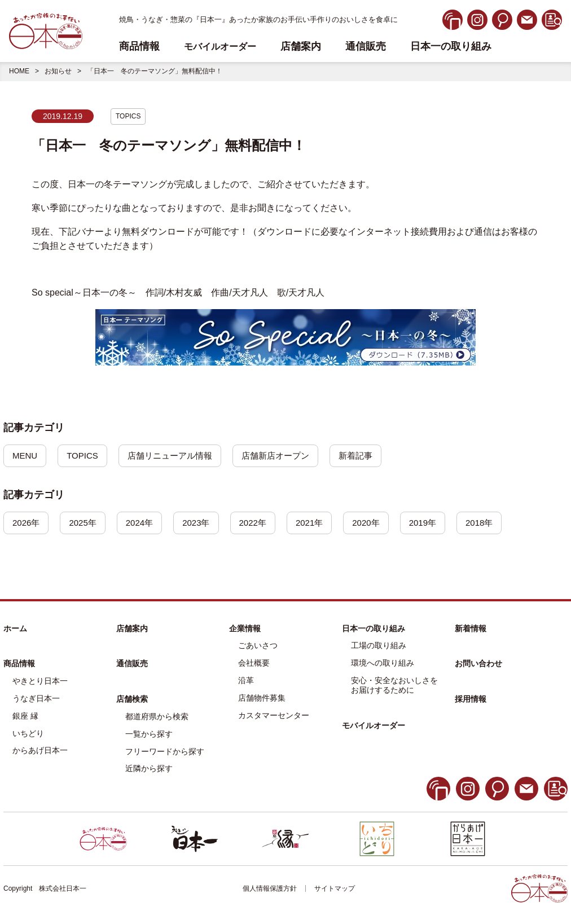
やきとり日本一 (40, 683)
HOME (19, 71)
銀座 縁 (25, 717)
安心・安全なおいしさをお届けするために (394, 686)
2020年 (378, 524)
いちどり (28, 734)
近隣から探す (149, 770)
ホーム (15, 630)
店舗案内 (301, 47)
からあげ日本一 (40, 752)
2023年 (203, 524)
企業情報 (245, 630)
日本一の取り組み (451, 47)
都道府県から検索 (157, 718)
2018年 (495, 524)
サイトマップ (335, 890)
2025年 (86, 524)
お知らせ (58, 71)
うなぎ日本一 (36, 699)
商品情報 (19, 665)
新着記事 (370, 456)
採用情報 (471, 701)
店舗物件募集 (262, 699)
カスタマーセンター (274, 716)
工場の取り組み (379, 647)
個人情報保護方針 (270, 890)
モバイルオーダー (374, 727)
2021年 (319, 524)
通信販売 (366, 47)
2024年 (144, 524)
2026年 (27, 524)
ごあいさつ (258, 647)
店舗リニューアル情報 (176, 456)
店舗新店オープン (287, 456)
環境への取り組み (383, 665)
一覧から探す (149, 735)
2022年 (261, 524)
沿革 (246, 681)
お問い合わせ (478, 665)
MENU (26, 456)
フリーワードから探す (165, 753)
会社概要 (254, 665)
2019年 (436, 524)
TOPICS (128, 116)
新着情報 (471, 630)
